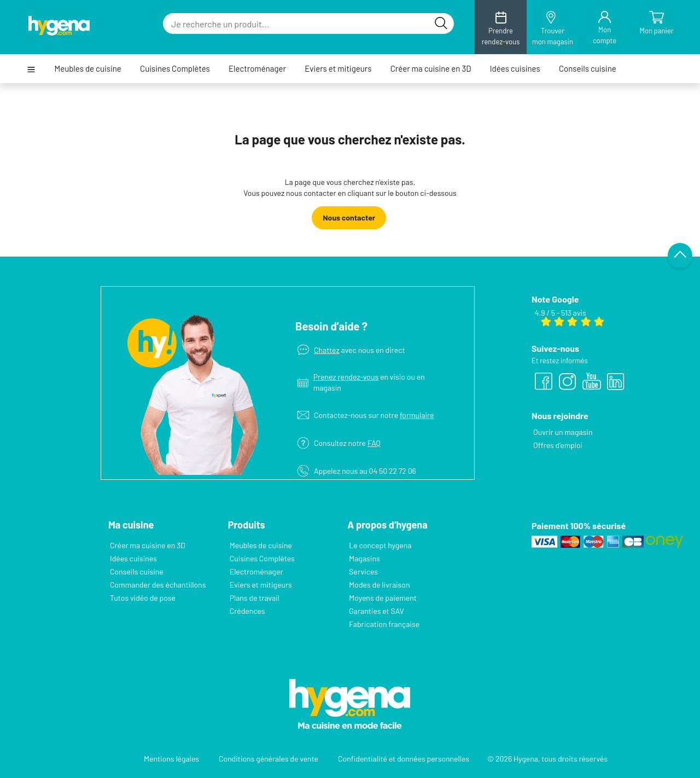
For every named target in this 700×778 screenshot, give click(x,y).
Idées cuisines (515, 69)
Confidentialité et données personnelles (404, 759)
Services (363, 571)
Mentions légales (171, 759)
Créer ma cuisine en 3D (431, 69)
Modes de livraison (379, 585)
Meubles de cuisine (87, 69)
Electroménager (257, 69)
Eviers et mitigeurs (338, 69)
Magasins (364, 558)
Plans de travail (255, 598)
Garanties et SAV (376, 611)
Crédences (247, 611)
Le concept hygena (380, 545)
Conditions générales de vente (269, 759)
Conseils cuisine (588, 69)
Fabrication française (384, 624)
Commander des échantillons (158, 585)
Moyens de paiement (383, 598)
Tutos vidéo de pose (143, 598)
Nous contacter (349, 217)
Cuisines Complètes (175, 69)
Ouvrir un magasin (563, 432)
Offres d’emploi (558, 445)
